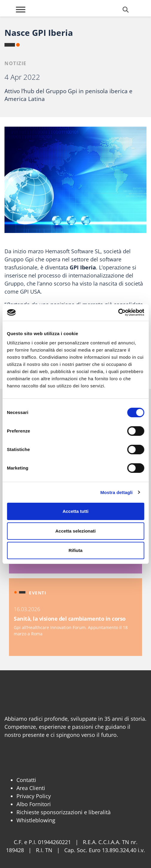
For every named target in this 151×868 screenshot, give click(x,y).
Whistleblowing (36, 820)
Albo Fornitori (34, 804)
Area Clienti (31, 788)
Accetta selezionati (75, 531)
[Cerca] (126, 10)
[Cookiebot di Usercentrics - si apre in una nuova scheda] (118, 312)
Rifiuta (75, 550)
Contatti (26, 780)
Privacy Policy (34, 796)
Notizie (16, 63)
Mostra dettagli (116, 492)
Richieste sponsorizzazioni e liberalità (64, 812)
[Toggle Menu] (21, 9)
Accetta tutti (75, 511)
